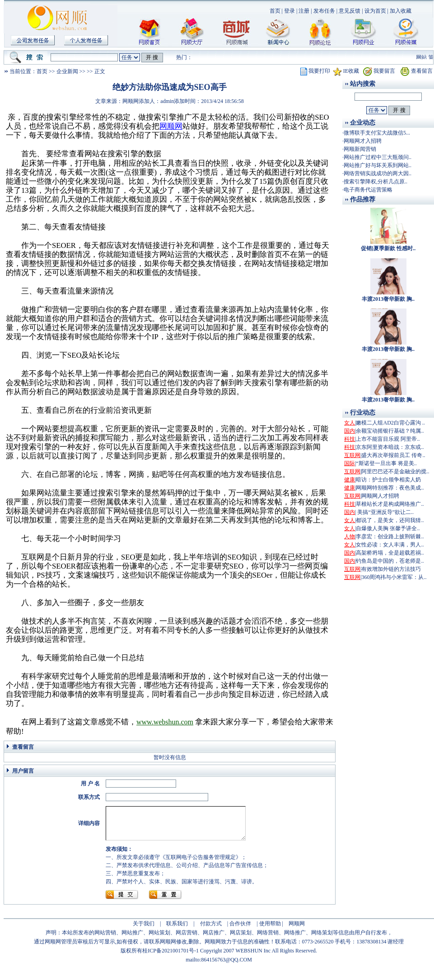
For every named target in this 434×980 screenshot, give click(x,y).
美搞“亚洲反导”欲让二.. (385, 512)
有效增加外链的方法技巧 (391, 569)
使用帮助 (270, 930)
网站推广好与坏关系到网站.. (378, 165)
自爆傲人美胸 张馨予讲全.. (388, 528)
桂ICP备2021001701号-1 (170, 957)
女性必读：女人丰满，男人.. (390, 545)
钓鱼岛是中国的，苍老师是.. (390, 561)
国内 (350, 431)
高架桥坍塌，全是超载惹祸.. (390, 553)
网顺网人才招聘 (380, 496)
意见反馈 (350, 11)
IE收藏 (351, 71)
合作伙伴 (240, 930)
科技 (350, 439)
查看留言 (422, 71)
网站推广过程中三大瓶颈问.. (378, 157)
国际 (350, 463)
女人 (350, 423)
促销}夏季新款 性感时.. (388, 248)
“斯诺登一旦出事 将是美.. (386, 463)
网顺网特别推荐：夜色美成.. (390, 488)
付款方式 (211, 930)
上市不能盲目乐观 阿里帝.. (388, 439)
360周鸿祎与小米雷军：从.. (394, 577)
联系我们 (177, 930)
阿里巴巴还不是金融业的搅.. (395, 471)
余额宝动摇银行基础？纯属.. (390, 431)
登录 (289, 11)
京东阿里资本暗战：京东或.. (390, 447)
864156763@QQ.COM (226, 966)
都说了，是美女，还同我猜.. (390, 520)
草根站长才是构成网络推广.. (390, 504)
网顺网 (297, 930)
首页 (275, 11)
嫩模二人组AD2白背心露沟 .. (390, 423)
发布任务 (324, 11)
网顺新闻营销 (360, 149)
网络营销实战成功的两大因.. (378, 173)
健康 (350, 480)
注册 (304, 11)
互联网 (352, 455)
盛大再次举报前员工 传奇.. (393, 455)
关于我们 (144, 930)
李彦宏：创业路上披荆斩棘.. (390, 537)
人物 (350, 537)
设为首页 (375, 11)
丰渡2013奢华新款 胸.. (388, 299)
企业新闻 (67, 71)
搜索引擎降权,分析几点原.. (376, 182)
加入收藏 (401, 11)
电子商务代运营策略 (368, 190)
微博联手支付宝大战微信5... (377, 133)
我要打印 (319, 71)
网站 (426, 57)
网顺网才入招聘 (363, 141)
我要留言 (384, 71)
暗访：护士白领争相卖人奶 (388, 480)
